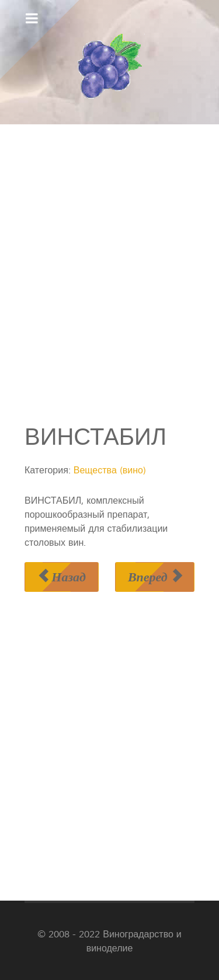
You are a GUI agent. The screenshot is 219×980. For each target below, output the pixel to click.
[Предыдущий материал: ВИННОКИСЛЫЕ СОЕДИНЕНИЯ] (62, 577)
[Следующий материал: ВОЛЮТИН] (155, 577)
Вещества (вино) (110, 470)
